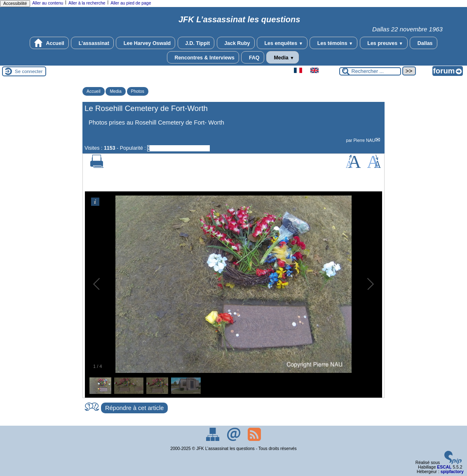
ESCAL (444, 467)
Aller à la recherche (87, 3)
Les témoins (333, 43)
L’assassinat (92, 43)
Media (283, 57)
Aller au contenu (48, 3)
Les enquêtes (282, 43)
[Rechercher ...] (370, 71)
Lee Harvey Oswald (145, 43)
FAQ (252, 57)
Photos (138, 91)
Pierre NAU (364, 140)
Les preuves (384, 43)
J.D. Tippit (196, 43)
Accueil (49, 43)
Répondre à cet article (134, 408)
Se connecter (29, 71)
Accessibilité (15, 4)
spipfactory (452, 472)
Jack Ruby (236, 43)
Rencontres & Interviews (203, 57)
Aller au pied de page (131, 3)
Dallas (423, 43)
